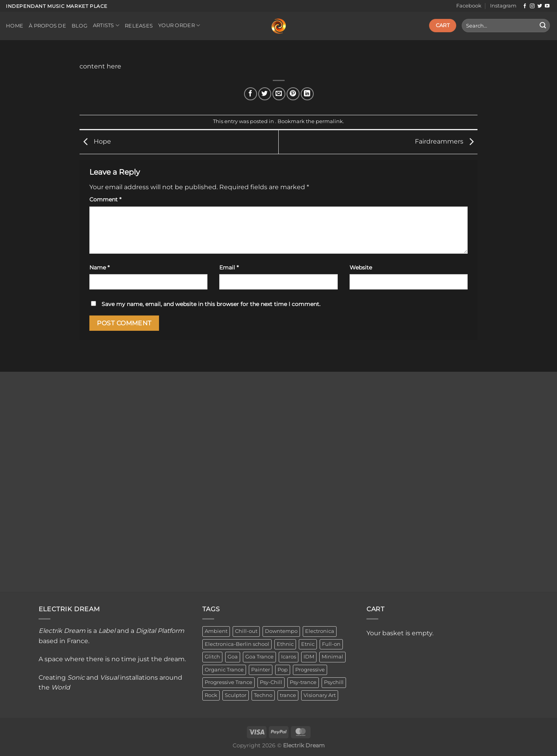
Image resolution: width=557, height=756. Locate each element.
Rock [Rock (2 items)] (211, 695)
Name (99, 267)
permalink (329, 121)
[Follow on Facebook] (525, 6)
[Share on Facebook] (251, 94)
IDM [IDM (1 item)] (309, 657)
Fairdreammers (446, 141)
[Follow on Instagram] (532, 6)
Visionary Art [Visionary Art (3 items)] (320, 695)
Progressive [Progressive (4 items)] (310, 670)
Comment (105, 199)
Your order (179, 25)
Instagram (503, 6)
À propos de (47, 26)
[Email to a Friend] (279, 94)
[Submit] (543, 26)
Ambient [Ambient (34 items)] (216, 631)
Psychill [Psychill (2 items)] (334, 682)
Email (229, 267)
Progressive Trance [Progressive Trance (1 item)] (229, 682)
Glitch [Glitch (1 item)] (212, 657)
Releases (139, 26)
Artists (106, 25)
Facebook (469, 6)
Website (361, 267)
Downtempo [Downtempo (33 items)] (281, 631)
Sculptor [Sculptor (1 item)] (236, 695)
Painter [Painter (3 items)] (261, 670)
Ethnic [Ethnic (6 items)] (285, 644)
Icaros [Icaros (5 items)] (289, 657)
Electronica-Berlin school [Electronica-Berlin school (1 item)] (237, 644)
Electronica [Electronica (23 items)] (320, 631)
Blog (80, 26)
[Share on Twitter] (265, 94)
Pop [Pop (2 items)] (283, 670)
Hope (95, 141)
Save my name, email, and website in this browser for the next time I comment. (211, 304)
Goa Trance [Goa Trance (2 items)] (259, 657)
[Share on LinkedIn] (307, 94)
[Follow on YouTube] (547, 6)
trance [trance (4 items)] (288, 695)
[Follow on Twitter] (540, 6)
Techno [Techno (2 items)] (263, 695)
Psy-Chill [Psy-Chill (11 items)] (271, 682)
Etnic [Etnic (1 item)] (308, 644)
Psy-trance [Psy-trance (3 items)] (303, 682)
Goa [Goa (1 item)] (233, 657)
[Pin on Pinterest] (293, 94)
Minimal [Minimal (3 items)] (332, 657)
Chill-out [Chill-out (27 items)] (246, 631)
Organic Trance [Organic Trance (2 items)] (224, 670)
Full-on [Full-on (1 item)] (331, 644)
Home (15, 26)
